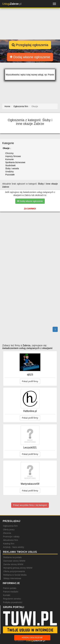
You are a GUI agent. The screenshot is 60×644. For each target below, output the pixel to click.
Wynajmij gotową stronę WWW (18, 568)
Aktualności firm (11, 540)
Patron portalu (10, 588)
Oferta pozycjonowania (14, 571)
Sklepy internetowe (12, 578)
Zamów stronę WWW (13, 564)
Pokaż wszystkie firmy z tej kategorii (30, 505)
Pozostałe (10, 175)
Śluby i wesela (12, 168)
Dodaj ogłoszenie (32, 638)
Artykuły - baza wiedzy (14, 547)
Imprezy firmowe (13, 156)
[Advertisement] (30, 232)
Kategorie (8, 143)
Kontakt (7, 595)
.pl (12, 4)
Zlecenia (7, 533)
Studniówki (10, 165)
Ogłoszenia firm (10, 526)
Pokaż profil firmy (30, 381)
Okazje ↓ (7, 148)
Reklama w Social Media (15, 575)
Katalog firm (9, 544)
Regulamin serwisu (12, 599)
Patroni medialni (11, 592)
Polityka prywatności (13, 602)
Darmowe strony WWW (14, 561)
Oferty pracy (9, 530)
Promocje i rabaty (11, 537)
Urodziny (9, 172)
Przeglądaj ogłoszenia (30, 45)
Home (7, 106)
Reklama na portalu (12, 557)
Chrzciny (9, 153)
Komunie (9, 159)
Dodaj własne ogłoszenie (30, 57)
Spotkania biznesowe (15, 162)
